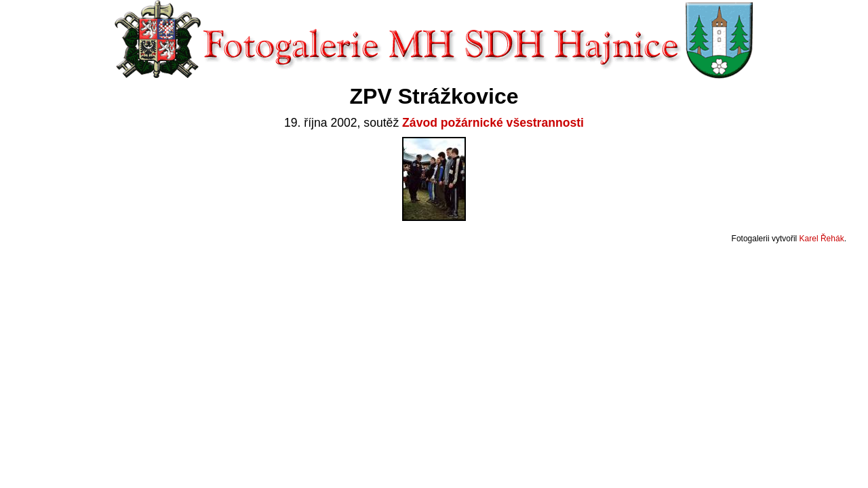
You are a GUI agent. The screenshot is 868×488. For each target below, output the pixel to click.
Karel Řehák (822, 239)
